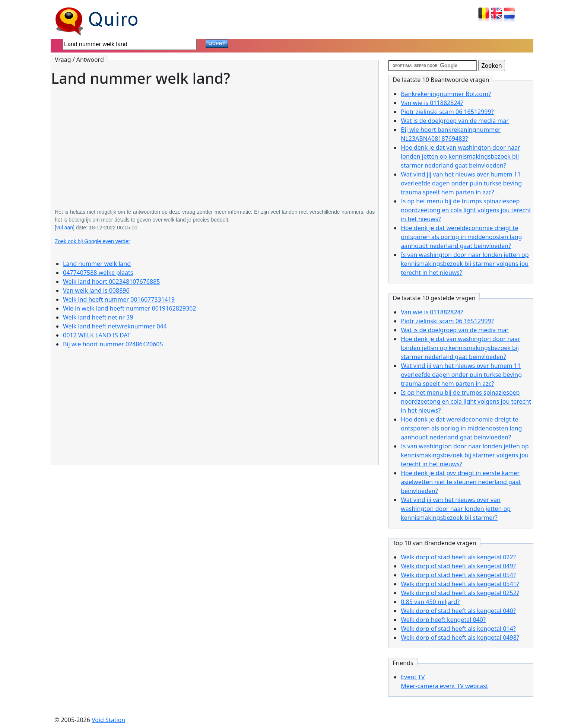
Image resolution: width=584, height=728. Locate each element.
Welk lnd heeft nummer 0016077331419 (119, 299)
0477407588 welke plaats (98, 273)
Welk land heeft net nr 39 (98, 317)
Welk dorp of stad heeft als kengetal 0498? (460, 638)
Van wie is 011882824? (432, 103)
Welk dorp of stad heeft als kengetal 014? (458, 629)
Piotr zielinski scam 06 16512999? (447, 112)
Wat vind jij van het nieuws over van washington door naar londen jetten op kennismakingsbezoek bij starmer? (456, 509)
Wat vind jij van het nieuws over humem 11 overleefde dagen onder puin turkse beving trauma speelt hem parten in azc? (461, 183)
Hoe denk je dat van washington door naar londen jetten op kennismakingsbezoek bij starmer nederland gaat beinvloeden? (460, 156)
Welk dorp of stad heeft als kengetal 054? (458, 575)
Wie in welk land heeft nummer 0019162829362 (130, 308)
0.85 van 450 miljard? (430, 602)
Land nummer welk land (97, 264)
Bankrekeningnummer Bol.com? (446, 94)
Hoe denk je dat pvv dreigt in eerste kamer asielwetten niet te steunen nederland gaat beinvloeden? (461, 482)
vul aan (65, 228)
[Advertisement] (215, 142)
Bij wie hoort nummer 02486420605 (113, 344)
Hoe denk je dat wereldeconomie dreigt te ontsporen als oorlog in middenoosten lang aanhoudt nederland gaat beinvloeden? (461, 237)
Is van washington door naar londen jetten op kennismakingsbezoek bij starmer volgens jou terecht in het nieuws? (465, 264)
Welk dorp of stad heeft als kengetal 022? (458, 557)
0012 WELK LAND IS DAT (97, 335)
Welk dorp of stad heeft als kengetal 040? (458, 611)
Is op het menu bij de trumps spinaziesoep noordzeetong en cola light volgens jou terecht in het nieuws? (466, 210)
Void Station (108, 720)
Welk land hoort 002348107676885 (111, 282)
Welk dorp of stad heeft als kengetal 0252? (460, 593)
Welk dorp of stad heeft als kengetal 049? (458, 566)
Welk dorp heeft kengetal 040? (443, 620)
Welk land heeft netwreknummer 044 (115, 326)
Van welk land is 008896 (96, 290)
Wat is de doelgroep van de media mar (455, 121)
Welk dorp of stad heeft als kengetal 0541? (460, 584)
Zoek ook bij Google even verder (92, 241)
